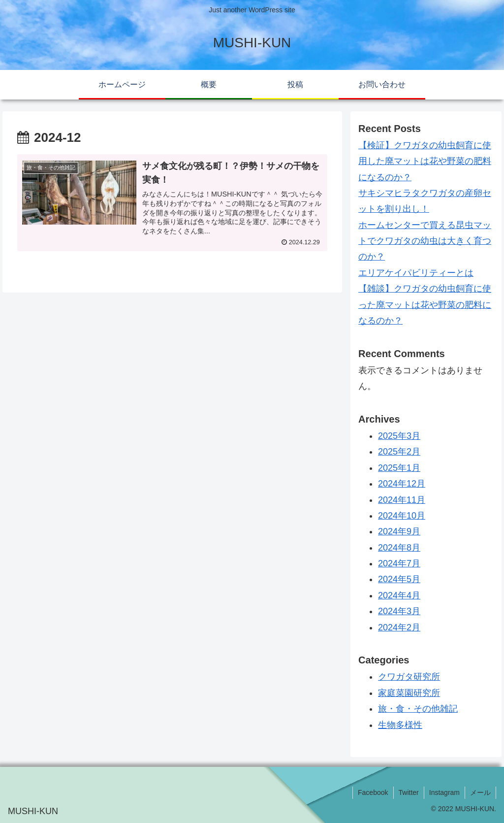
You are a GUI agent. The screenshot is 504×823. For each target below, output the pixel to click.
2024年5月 (399, 579)
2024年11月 (402, 500)
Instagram (444, 792)
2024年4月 (399, 595)
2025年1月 (399, 468)
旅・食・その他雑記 (418, 709)
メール (480, 792)
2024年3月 (399, 611)
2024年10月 (402, 516)
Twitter (409, 792)
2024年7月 (399, 563)
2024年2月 (399, 627)
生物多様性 (400, 725)
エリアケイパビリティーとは (416, 273)
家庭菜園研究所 (409, 693)
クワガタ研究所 (409, 677)
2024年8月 (399, 548)
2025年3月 (399, 436)
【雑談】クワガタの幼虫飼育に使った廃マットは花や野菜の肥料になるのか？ (425, 305)
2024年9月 (399, 531)
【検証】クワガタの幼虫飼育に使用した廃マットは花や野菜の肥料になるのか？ (425, 161)
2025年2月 (399, 452)
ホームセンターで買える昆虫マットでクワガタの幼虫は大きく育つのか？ (425, 241)
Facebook (373, 792)
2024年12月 (402, 484)
